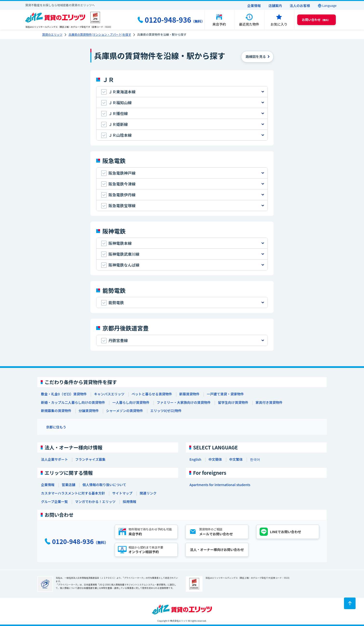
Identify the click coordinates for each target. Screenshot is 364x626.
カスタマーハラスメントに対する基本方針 (73, 493)
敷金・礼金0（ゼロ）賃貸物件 (64, 394)
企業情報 (254, 6)
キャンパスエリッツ (109, 394)
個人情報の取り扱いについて (104, 485)
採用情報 (129, 502)
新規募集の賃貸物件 (56, 411)
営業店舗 (68, 485)
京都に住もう (56, 427)
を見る (256, 56)
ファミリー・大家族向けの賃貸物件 (184, 402)
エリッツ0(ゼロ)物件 (166, 411)
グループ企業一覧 (54, 502)
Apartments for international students (220, 485)
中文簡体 (215, 459)
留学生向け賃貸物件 (233, 402)
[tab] (182, 92)
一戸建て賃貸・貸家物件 (225, 394)
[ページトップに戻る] (350, 603)
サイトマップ (122, 493)
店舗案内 (275, 6)
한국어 (255, 459)
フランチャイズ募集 (90, 459)
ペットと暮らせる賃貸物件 (152, 394)
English (195, 459)
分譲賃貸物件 (89, 411)
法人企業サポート (54, 459)
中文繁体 (236, 459)
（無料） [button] (316, 20)
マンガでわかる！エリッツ (95, 502)
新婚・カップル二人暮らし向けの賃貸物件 (73, 402)
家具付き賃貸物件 (269, 402)
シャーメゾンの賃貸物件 (125, 411)
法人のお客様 (300, 6)
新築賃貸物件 (189, 394)
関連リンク (148, 493)
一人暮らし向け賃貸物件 (131, 402)
